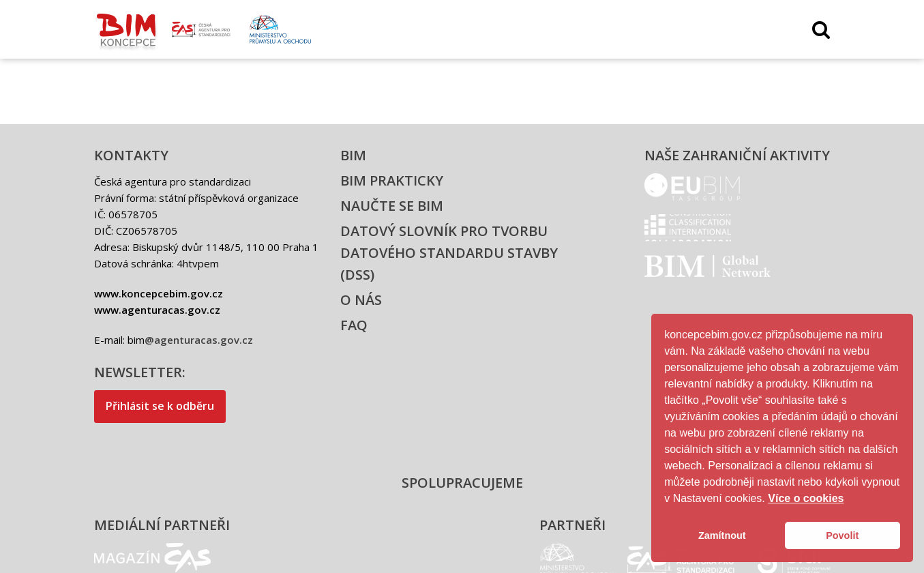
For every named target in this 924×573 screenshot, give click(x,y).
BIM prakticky (392, 180)
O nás (361, 300)
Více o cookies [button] (806, 498)
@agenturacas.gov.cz (199, 340)
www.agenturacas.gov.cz (157, 310)
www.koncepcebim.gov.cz (159, 293)
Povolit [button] (842, 535)
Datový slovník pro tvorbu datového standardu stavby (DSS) (449, 253)
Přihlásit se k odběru (160, 406)
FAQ (354, 325)
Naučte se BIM (392, 206)
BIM (353, 155)
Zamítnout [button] (722, 535)
